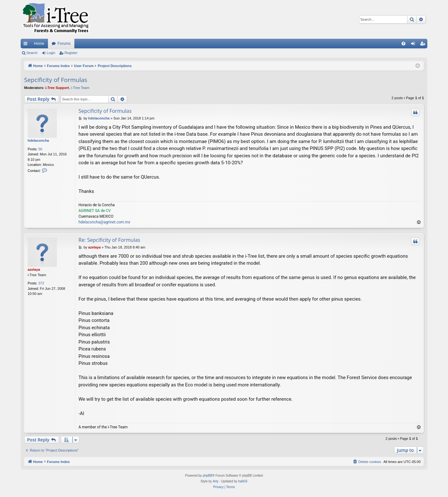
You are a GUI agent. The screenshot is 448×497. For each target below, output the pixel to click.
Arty (216, 481)
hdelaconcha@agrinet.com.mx (104, 222)
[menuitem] (404, 44)
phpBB (207, 476)
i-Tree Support (57, 88)
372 (41, 283)
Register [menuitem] (424, 45)
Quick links (27, 45)
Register (71, 53)
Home (39, 44)
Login (51, 53)
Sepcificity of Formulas (56, 80)
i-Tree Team (80, 88)
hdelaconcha (38, 140)
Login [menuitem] (414, 45)
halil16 (243, 481)
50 (40, 149)
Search (32, 53)
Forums (64, 44)
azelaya (34, 269)
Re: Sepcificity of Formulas (109, 240)
